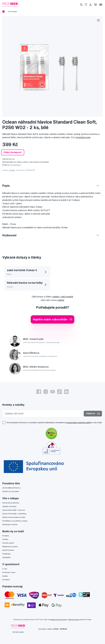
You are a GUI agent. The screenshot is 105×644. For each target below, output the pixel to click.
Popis (6, 186)
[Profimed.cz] (10, 4)
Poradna (6, 536)
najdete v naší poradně (63, 297)
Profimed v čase (9, 572)
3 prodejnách (15, 165)
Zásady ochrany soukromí (58, 620)
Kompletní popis (83, 137)
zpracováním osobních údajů (78, 422)
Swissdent (6, 557)
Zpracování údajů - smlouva (13, 510)
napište (61, 300)
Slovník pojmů (8, 543)
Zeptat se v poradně (11, 491)
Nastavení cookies (10, 524)
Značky (5, 539)
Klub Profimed (8, 550)
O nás (5, 569)
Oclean (12, 170)
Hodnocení (9, 235)
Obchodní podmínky (11, 503)
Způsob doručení (9, 506)
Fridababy (6, 554)
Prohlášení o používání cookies (15, 521)
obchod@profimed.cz (11, 488)
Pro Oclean (13, 11)
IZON (56, 629)
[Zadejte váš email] (44, 414)
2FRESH (64, 629)
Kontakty (6, 580)
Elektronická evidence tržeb (14, 517)
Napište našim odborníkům (53, 319)
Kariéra (5, 576)
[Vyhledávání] (81, 5)
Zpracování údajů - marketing (14, 514)
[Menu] (101, 5)
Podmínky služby (74, 620)
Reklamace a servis (10, 546)
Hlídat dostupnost (13, 152)
